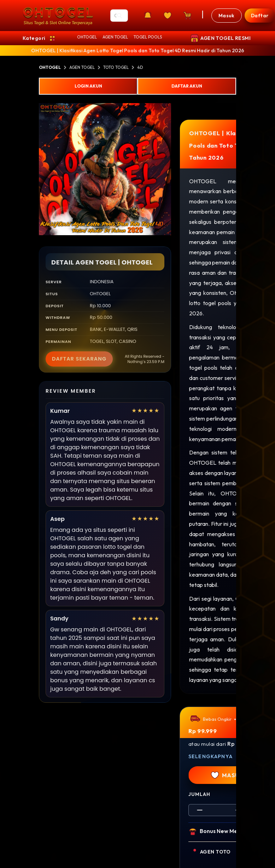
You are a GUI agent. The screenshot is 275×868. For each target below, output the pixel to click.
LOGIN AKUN (88, 86)
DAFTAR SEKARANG (79, 359)
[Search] (119, 16)
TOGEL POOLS (148, 37)
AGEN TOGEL (115, 37)
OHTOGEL (87, 37)
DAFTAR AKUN (187, 86)
